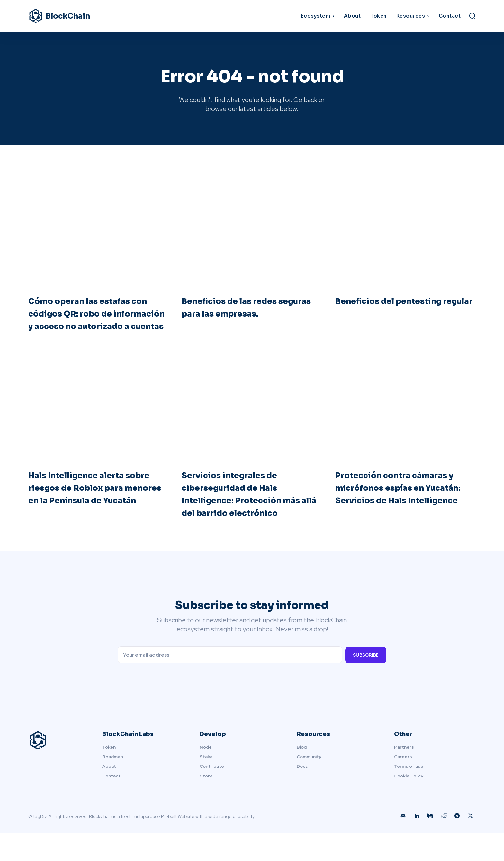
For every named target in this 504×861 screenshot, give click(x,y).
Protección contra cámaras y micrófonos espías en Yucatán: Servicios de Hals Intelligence (402, 509)
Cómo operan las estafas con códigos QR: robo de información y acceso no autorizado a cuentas (90, 322)
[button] (472, 16)
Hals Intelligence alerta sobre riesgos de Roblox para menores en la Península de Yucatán (89, 509)
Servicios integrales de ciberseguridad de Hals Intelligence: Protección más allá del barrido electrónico (242, 515)
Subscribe (366, 683)
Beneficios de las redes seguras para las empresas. (249, 310)
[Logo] (84, 16)
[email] (230, 683)
